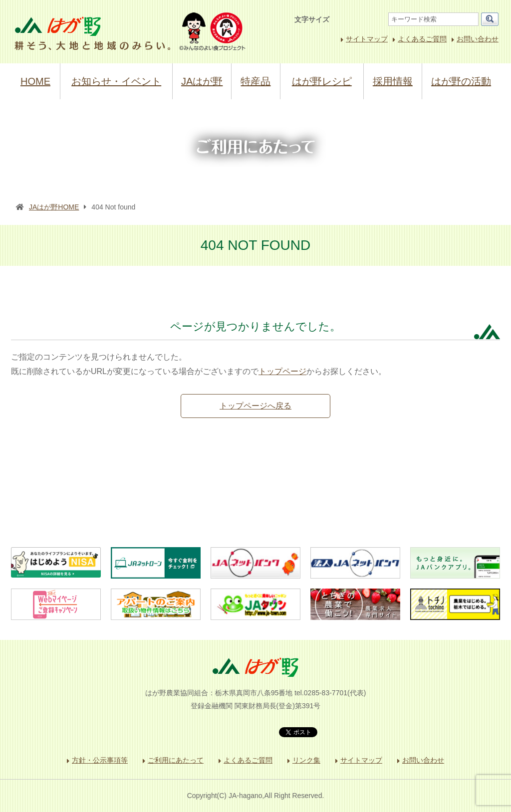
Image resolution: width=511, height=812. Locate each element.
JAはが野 (202, 81)
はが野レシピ (322, 81)
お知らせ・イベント (116, 81)
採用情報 (393, 81)
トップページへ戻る (255, 406)
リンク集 (306, 760)
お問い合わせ (478, 39)
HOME (35, 81)
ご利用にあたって (176, 760)
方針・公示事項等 (100, 760)
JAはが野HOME (54, 207)
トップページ (282, 371)
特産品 (255, 81)
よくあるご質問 (422, 39)
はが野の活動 (461, 81)
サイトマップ (367, 39)
